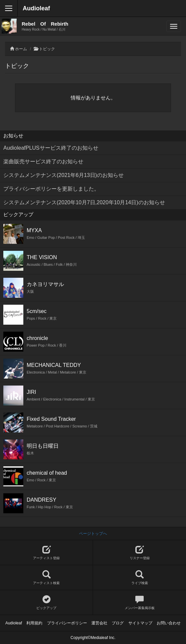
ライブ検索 (139, 578)
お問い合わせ (169, 623)
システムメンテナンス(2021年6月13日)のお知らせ (63, 175)
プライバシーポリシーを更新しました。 (51, 189)
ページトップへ (93, 534)
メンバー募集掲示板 (139, 603)
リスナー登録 (139, 553)
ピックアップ (46, 603)
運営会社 (99, 623)
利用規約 (34, 623)
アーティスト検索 (46, 578)
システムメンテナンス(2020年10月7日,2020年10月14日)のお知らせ (84, 202)
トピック (47, 49)
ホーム (21, 49)
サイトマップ (140, 623)
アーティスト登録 (46, 553)
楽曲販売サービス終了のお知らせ (43, 161)
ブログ (118, 623)
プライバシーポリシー (67, 623)
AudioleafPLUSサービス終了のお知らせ (51, 148)
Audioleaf (36, 8)
